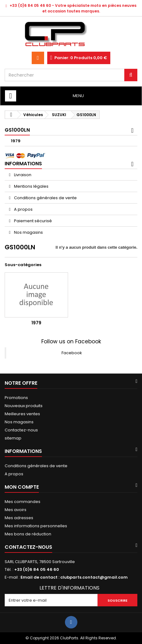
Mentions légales (31, 186)
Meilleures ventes (22, 414)
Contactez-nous (21, 430)
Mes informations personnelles (36, 526)
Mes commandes (23, 502)
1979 (16, 141)
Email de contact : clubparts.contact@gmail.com (74, 577)
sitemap (13, 438)
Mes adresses (19, 518)
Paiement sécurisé (32, 221)
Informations (23, 164)
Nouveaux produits (24, 406)
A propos (23, 209)
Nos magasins (28, 232)
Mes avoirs (16, 510)
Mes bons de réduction (28, 534)
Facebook (72, 353)
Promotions (16, 398)
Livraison (22, 175)
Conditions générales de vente (45, 198)
